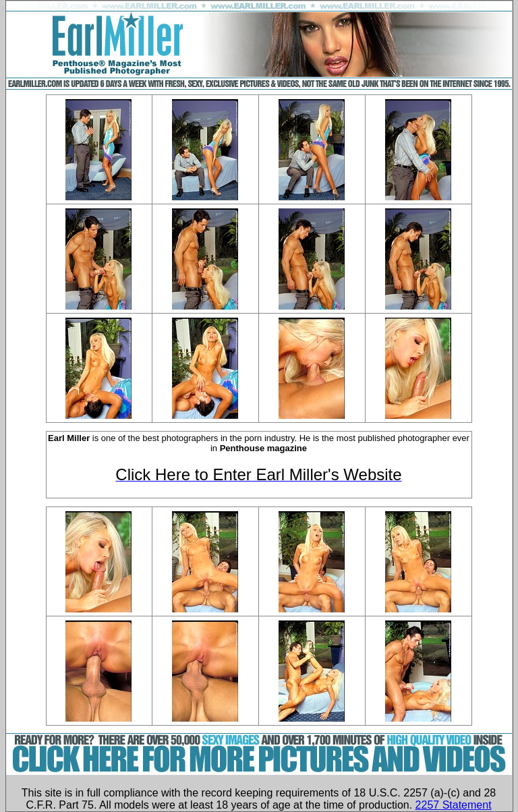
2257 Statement (454, 805)
